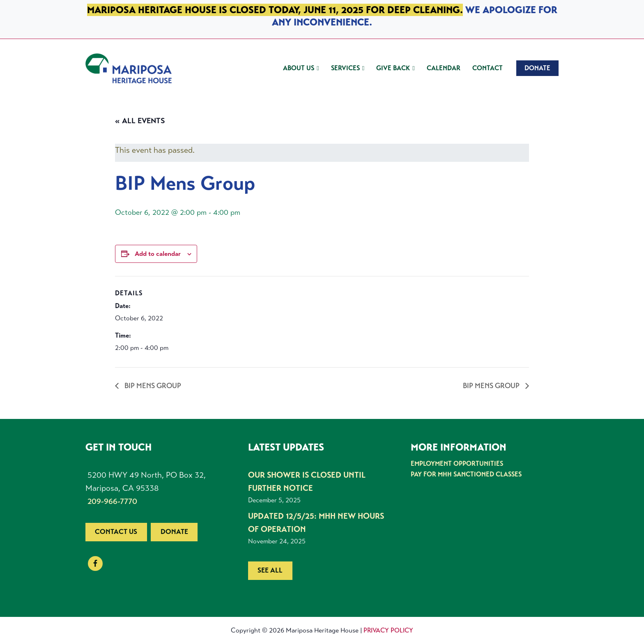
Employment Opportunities (457, 463)
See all (270, 570)
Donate (174, 532)
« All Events (140, 121)
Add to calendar (158, 254)
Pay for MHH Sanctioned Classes (466, 474)
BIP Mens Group (152, 386)
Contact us (116, 532)
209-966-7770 (112, 501)
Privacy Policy (388, 630)
